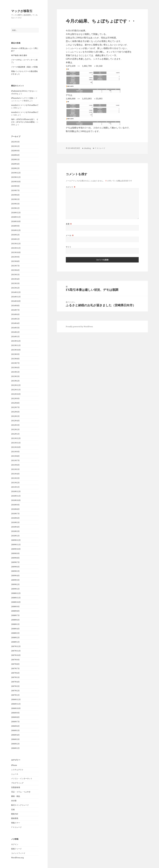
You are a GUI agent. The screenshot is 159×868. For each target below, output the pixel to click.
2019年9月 (15, 186)
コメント (71, 187)
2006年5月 (15, 730)
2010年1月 (15, 536)
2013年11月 (16, 345)
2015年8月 (15, 261)
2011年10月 (16, 447)
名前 (69, 224)
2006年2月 (15, 744)
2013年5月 (15, 372)
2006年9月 (15, 713)
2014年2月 (15, 332)
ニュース (15, 774)
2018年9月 (15, 226)
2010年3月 (15, 531)
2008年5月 (15, 624)
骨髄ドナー (16, 823)
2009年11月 (16, 545)
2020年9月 (15, 151)
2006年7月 (15, 722)
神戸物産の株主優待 (19, 55)
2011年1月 (15, 487)
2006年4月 (15, 735)
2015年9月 (15, 257)
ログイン (15, 844)
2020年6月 (15, 155)
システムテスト (17, 770)
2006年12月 (16, 699)
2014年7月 (15, 310)
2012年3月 (15, 425)
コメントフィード (18, 853)
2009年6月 (15, 567)
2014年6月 (15, 314)
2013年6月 (15, 367)
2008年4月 (15, 629)
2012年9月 (15, 398)
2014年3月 (15, 328)
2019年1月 (15, 208)
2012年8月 (15, 403)
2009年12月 (16, 540)
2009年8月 (15, 558)
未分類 (14, 801)
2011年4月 (15, 474)
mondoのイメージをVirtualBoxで (25, 105)
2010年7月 (15, 514)
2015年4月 (15, 279)
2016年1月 (15, 239)
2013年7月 (15, 363)
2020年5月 (15, 159)
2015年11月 (16, 248)
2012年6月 (15, 412)
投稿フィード (16, 849)
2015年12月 (16, 244)
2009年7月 (15, 562)
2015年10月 (16, 252)
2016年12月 (16, 230)
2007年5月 (15, 677)
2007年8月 (15, 664)
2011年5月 (15, 469)
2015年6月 (15, 270)
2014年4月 (15, 323)
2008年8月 (15, 611)
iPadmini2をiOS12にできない (23, 91)
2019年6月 (15, 195)
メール (70, 235)
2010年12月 (16, 491)
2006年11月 (16, 704)
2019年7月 (15, 190)
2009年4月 (15, 576)
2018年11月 (16, 217)
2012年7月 (15, 407)
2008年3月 (15, 633)
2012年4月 (15, 421)
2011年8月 (15, 456)
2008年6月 (15, 620)
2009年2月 (15, 584)
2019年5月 (15, 199)
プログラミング (17, 783)
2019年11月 (16, 177)
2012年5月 (15, 416)
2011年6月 (15, 465)
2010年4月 (15, 527)
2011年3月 (15, 478)
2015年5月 (15, 275)
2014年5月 (15, 319)
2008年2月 (15, 637)
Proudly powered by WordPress (79, 327)
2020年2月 (15, 168)
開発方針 (15, 814)
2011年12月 (16, 438)
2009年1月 (15, 589)
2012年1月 (15, 434)
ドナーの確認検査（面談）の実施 (24, 67)
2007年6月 (15, 673)
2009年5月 (15, 571)
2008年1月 (15, 642)
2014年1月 (15, 337)
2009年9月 (15, 553)
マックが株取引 (22, 11)
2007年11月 (16, 651)
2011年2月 (15, 483)
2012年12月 (16, 385)
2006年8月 (15, 717)
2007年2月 (15, 691)
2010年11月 (16, 496)
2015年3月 (15, 283)
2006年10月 (16, 708)
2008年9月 (15, 607)
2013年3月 (15, 376)
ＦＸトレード (16, 827)
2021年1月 (15, 146)
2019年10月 (16, 182)
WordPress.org (17, 858)
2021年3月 (15, 142)
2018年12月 (16, 213)
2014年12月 (16, 292)
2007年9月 (15, 660)
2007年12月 (16, 646)
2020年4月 (15, 164)
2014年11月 (16, 297)
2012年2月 (15, 429)
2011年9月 (15, 452)
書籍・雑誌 (16, 796)
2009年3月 (15, 580)
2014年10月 (16, 301)
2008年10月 (16, 602)
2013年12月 (16, 341)
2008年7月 (15, 615)
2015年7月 (15, 266)
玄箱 (13, 809)
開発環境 (15, 818)
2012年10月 (16, 394)
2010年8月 (15, 509)
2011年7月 (15, 460)
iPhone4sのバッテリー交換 (22, 98)
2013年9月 (15, 354)
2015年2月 (15, 288)
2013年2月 (15, 381)
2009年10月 (16, 549)
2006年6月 (15, 726)
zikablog (87, 148)
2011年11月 (16, 443)
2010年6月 (15, 518)
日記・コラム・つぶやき (21, 792)
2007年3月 (15, 686)
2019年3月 (15, 204)
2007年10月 (16, 655)
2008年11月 (16, 598)
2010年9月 (15, 505)
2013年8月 (15, 359)
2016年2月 (15, 235)
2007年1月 (15, 695)
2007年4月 (15, 682)
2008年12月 (16, 593)
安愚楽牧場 (16, 787)
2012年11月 (16, 390)
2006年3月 (15, 739)
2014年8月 (15, 306)
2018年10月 (16, 221)
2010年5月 (15, 522)
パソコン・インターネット (22, 778)
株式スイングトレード (20, 805)
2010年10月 (16, 500)
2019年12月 (16, 173)
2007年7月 (15, 668)
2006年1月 (15, 748)
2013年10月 (16, 350)
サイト (69, 247)
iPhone (14, 765)
